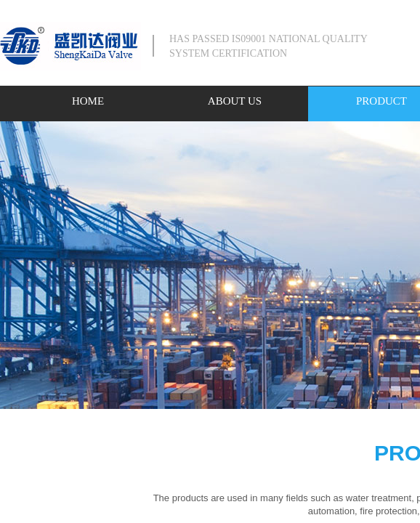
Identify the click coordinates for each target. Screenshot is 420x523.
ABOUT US (235, 101)
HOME (88, 101)
